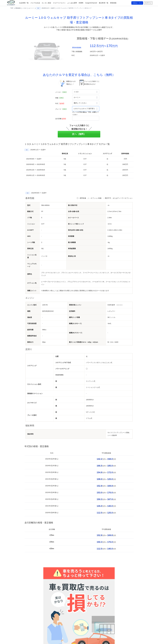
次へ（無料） (79, 134)
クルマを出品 (35, 3)
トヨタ (25, 8)
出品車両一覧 (24, 3)
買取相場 (113, 3)
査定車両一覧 (104, 3)
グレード (61, 109)
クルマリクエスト (59, 3)
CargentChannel (91, 3)
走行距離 (61, 119)
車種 (60, 98)
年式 (60, 103)
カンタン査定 (46, 3)
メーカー (61, 92)
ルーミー (31, 8)
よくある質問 (72, 3)
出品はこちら (137, 3)
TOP (12, 8)
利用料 (81, 3)
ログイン (148, 3)
